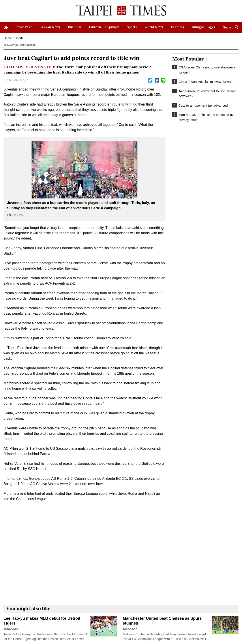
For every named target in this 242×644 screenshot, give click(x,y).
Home (8, 38)
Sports (19, 38)
